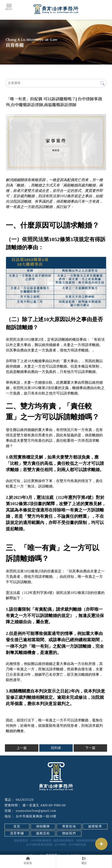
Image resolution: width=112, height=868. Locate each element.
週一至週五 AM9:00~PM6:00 (44, 805)
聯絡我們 (69, 833)
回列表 (56, 748)
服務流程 (43, 833)
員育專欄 (17, 833)
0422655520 (25, 800)
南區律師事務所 (64, 841)
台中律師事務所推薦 (39, 845)
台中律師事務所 (41, 841)
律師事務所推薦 (87, 841)
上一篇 (22, 748)
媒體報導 (95, 826)
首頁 (17, 826)
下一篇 (90, 748)
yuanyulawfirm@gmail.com (36, 811)
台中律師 (60, 845)
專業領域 (69, 826)
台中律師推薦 (77, 845)
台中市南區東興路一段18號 (36, 816)
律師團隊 (43, 826)
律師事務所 (21, 841)
